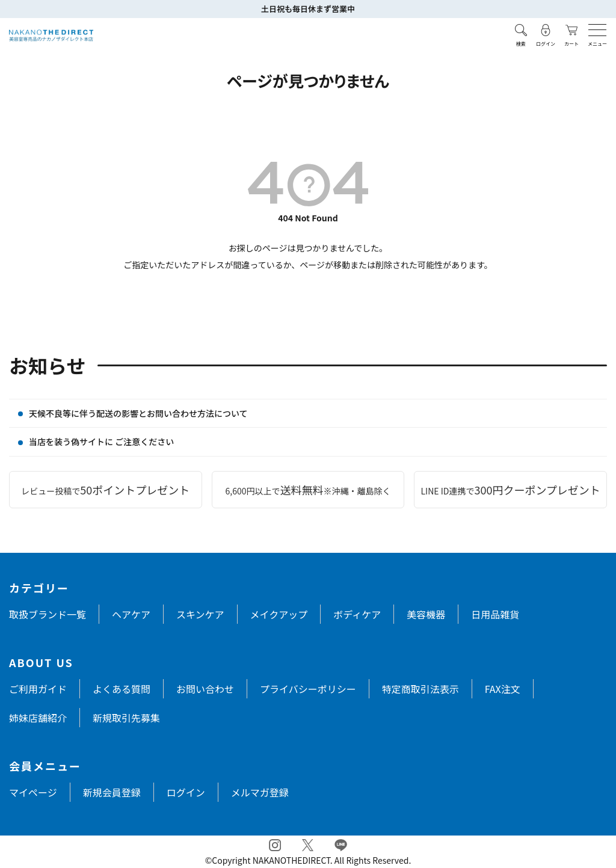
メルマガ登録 (260, 792)
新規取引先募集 (126, 718)
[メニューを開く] (597, 30)
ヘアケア (131, 614)
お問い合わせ (205, 689)
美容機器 (426, 614)
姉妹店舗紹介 (38, 718)
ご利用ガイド (38, 689)
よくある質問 (122, 689)
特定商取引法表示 (420, 689)
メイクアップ (279, 614)
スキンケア (200, 614)
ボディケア (357, 614)
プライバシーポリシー (308, 689)
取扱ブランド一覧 (48, 614)
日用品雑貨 (495, 614)
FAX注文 (503, 689)
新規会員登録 (112, 792)
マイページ (33, 792)
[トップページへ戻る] (51, 35)
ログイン (186, 792)
